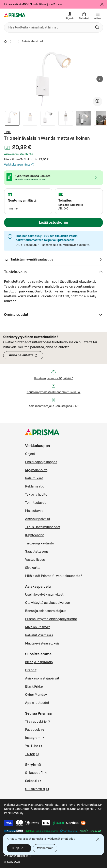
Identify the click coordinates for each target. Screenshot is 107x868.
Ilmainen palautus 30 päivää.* (54, 378)
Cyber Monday (36, 695)
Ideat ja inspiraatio (39, 662)
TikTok (32, 754)
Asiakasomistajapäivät (42, 678)
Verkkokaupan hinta (19, 165)
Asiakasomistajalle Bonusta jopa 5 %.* (54, 406)
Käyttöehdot (34, 535)
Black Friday (34, 687)
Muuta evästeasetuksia (42, 643)
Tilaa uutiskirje (38, 721)
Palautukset (34, 478)
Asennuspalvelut (38, 519)
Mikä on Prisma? (37, 627)
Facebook (35, 729)
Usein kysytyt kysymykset (44, 595)
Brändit (31, 670)
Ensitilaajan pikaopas (41, 462)
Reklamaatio (35, 486)
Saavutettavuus (37, 552)
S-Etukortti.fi (37, 789)
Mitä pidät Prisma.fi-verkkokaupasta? (54, 576)
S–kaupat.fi (36, 772)
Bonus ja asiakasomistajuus (46, 611)
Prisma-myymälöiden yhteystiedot (51, 619)
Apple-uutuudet (37, 703)
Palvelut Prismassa (39, 635)
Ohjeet (30, 454)
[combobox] (47, 27)
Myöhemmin (45, 848)
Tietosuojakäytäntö (40, 543)
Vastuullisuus (35, 560)
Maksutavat (34, 511)
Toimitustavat (35, 503)
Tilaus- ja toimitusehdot (43, 527)
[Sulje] (102, 4)
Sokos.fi (33, 781)
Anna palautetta (26, 357)
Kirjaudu (19, 848)
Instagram (35, 737)
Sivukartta (33, 568)
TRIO (8, 132)
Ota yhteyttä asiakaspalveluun (48, 603)
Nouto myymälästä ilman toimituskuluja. (53, 392)
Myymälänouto (36, 470)
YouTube (34, 746)
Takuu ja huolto (36, 495)
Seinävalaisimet (32, 41)
